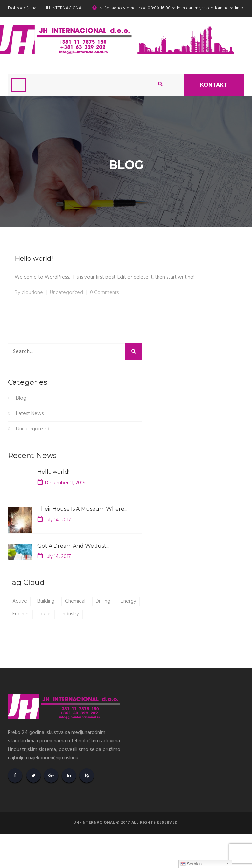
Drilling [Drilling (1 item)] (103, 601)
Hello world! (34, 258)
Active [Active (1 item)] (20, 601)
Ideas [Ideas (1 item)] (45, 614)
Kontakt (214, 85)
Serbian (191, 864)
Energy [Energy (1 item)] (128, 601)
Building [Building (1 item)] (46, 601)
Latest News (30, 414)
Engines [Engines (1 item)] (21, 614)
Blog (21, 398)
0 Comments (104, 293)
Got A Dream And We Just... (73, 546)
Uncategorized (66, 293)
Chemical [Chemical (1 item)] (75, 601)
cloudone (32, 293)
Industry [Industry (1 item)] (70, 614)
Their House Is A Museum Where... (82, 509)
